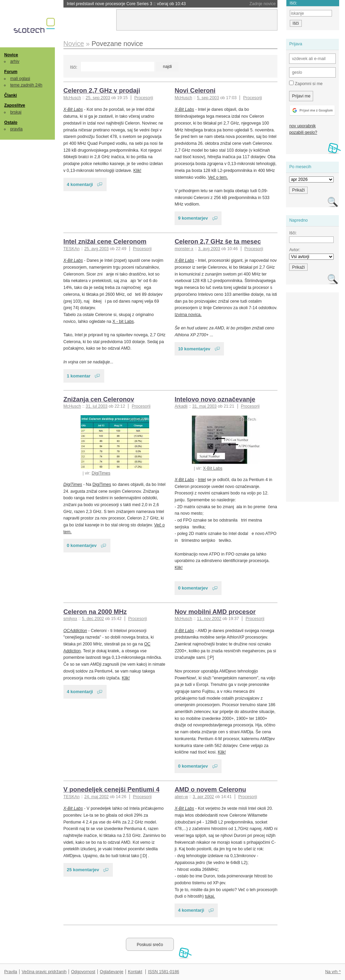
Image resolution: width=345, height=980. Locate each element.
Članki (10, 95)
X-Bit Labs (73, 109)
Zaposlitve (15, 105)
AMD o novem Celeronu (210, 789)
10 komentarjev (194, 349)
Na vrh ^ (333, 972)
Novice (11, 55)
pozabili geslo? (303, 132)
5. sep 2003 (208, 98)
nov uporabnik (302, 126)
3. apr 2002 (203, 797)
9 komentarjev (193, 218)
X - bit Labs (123, 322)
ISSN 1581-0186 (163, 972)
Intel (202, 480)
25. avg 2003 (97, 249)
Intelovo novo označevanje (215, 399)
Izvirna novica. (188, 315)
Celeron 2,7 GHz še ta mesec (218, 241)
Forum (11, 72)
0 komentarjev (82, 545)
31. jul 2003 (97, 406)
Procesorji (144, 98)
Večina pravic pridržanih (44, 972)
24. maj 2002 (97, 797)
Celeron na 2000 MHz (95, 612)
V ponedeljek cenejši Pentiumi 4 (111, 789)
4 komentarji (80, 184)
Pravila (11, 972)
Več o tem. (218, 177)
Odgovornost (83, 972)
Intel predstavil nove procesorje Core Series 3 (126, 4)
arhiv (15, 61)
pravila (16, 129)
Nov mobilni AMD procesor (215, 612)
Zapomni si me (306, 83)
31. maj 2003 (204, 406)
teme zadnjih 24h (26, 85)
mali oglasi (20, 79)
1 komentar (79, 376)
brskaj (16, 112)
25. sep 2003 (98, 98)
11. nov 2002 (209, 619)
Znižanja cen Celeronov (99, 399)
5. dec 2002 (93, 619)
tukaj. (210, 896)
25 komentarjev (83, 870)
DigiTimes (101, 473)
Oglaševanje (111, 972)
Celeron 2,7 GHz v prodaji (102, 90)
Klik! (137, 171)
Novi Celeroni (195, 90)
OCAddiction (75, 631)
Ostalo (11, 122)
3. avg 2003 (209, 249)
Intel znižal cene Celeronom (105, 241)
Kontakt (135, 972)
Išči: (74, 67)
